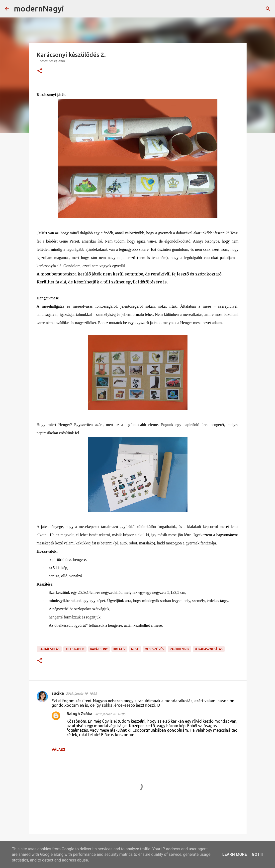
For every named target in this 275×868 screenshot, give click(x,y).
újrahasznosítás (209, 649)
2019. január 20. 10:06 (110, 714)
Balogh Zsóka (79, 714)
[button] (40, 71)
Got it (258, 854)
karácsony (99, 649)
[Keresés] (71, 9)
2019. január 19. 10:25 (81, 694)
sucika (58, 693)
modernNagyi (39, 8)
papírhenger (180, 649)
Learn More (235, 854)
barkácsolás (49, 649)
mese (135, 649)
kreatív (119, 649)
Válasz (59, 750)
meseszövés (154, 649)
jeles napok (75, 649)
